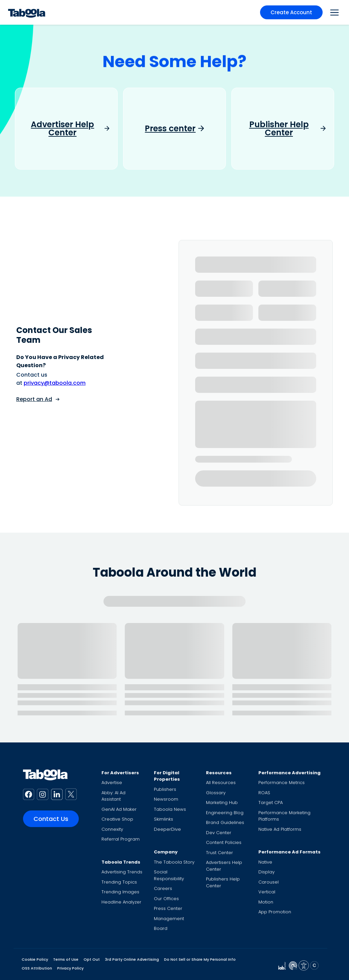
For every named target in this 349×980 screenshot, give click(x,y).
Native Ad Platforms (280, 829)
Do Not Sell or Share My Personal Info (200, 959)
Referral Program (121, 839)
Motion (266, 902)
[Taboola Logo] (27, 12)
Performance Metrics (282, 783)
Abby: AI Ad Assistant (113, 796)
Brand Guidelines (225, 822)
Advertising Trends (122, 872)
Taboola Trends (121, 862)
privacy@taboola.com (55, 383)
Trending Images (120, 892)
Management (169, 919)
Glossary (216, 793)
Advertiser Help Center (62, 129)
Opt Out (92, 959)
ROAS (264, 793)
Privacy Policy (70, 968)
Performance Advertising (289, 773)
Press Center (168, 908)
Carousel (269, 882)
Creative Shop (117, 819)
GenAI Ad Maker (119, 809)
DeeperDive (167, 829)
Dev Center (219, 833)
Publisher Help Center (279, 129)
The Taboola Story (174, 862)
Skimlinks (164, 819)
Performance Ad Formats (289, 852)
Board (161, 928)
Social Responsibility (169, 875)
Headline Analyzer (121, 902)
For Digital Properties (167, 776)
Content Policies (224, 842)
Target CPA (271, 803)
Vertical (267, 892)
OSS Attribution (37, 968)
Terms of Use (66, 959)
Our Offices (166, 899)
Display (266, 872)
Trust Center (219, 853)
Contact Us (51, 819)
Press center (170, 129)
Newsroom (166, 799)
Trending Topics (119, 882)
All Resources (221, 783)
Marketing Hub (222, 803)
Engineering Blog (225, 813)
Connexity (112, 829)
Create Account (291, 12)
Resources (219, 773)
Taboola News (170, 809)
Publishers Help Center (223, 882)
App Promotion (275, 912)
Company (166, 852)
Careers (163, 888)
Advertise (112, 783)
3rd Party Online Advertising (132, 959)
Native (265, 862)
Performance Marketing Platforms (284, 816)
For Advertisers (120, 773)
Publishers (165, 789)
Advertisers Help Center (224, 866)
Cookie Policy (35, 959)
